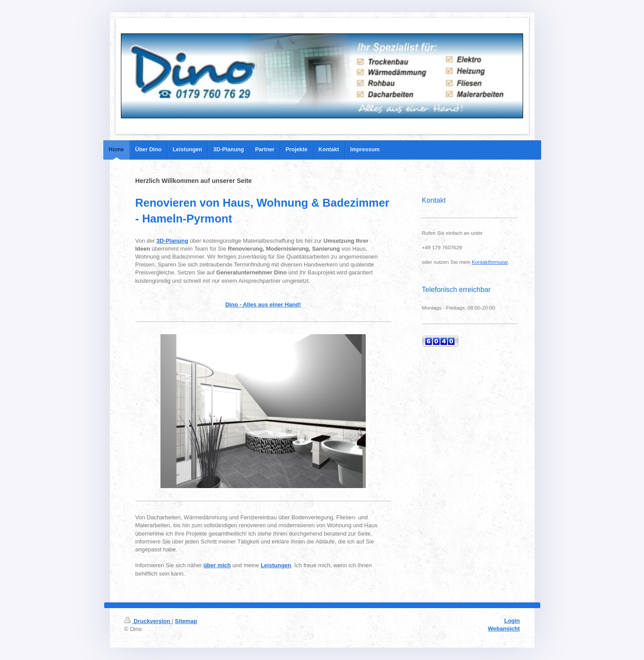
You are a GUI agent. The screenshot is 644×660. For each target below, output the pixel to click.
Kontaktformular (490, 262)
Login (512, 621)
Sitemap (186, 621)
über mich (217, 565)
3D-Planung (172, 241)
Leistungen (276, 565)
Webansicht (504, 629)
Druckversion (148, 621)
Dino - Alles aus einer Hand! (263, 304)
